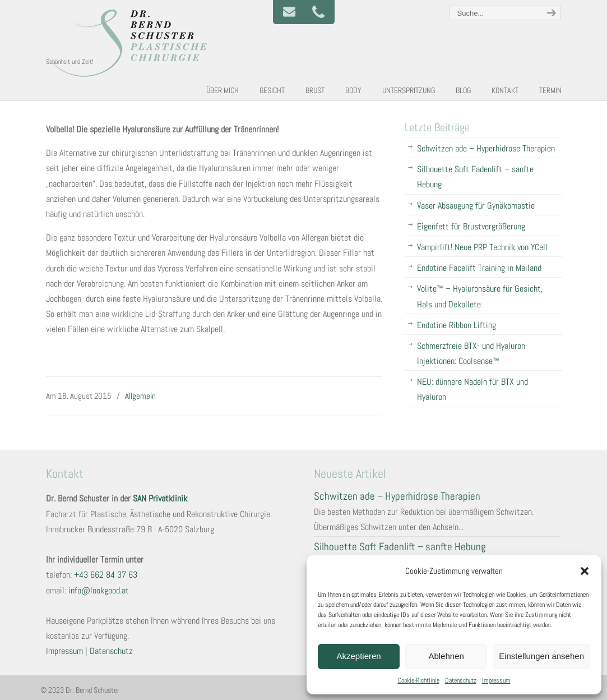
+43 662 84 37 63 (106, 575)
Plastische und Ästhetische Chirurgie (130, 43)
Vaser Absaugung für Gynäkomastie (476, 206)
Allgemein (140, 396)
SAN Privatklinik (160, 498)
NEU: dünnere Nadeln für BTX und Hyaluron (472, 389)
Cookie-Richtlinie (419, 680)
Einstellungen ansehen (541, 656)
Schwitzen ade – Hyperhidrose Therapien (486, 148)
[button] (585, 571)
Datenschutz (461, 680)
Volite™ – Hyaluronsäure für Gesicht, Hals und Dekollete (480, 296)
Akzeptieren (358, 656)
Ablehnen (446, 656)
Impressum (496, 680)
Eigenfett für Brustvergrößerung (471, 226)
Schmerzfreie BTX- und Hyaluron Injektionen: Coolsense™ (471, 353)
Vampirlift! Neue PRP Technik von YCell (482, 247)
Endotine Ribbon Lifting (457, 325)
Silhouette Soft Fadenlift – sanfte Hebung (475, 177)
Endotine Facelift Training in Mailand (479, 268)
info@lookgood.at (99, 590)
